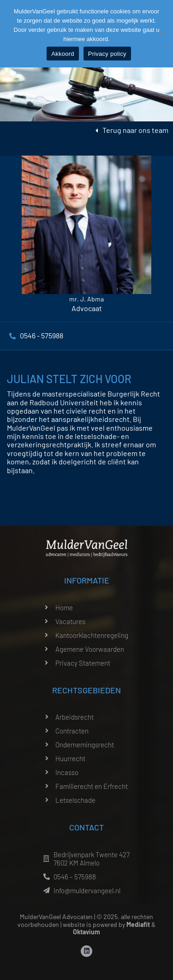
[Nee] (161, 34)
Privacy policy (107, 54)
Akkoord (63, 54)
